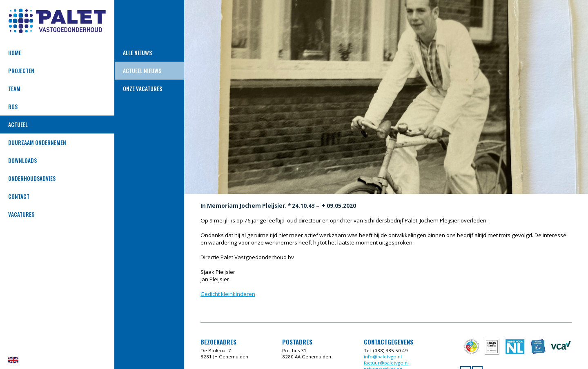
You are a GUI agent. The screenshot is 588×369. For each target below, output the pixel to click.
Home (15, 53)
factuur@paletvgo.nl (386, 363)
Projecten (21, 71)
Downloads (22, 160)
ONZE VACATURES (143, 89)
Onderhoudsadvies (32, 178)
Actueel (18, 124)
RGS (13, 107)
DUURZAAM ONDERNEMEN (37, 142)
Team (14, 89)
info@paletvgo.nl (383, 357)
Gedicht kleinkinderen (228, 294)
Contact (19, 196)
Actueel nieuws (142, 71)
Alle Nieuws (137, 53)
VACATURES (21, 214)
